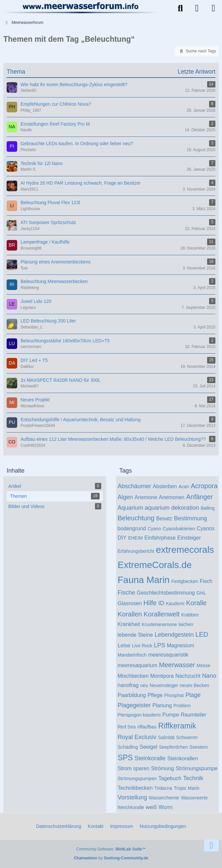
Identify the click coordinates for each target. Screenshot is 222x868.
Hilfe (150, 603)
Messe (203, 665)
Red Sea (127, 727)
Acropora (204, 486)
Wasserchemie (164, 798)
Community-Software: (111, 849)
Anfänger (199, 497)
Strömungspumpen (137, 779)
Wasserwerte (194, 798)
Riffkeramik (177, 726)
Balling (208, 508)
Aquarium (131, 508)
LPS (159, 645)
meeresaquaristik (168, 655)
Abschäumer (134, 486)
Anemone (146, 497)
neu (144, 685)
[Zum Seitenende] (211, 845)
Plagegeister (134, 705)
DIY (122, 538)
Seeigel (148, 747)
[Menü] (213, 8)
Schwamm (187, 737)
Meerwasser (177, 665)
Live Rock (142, 646)
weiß (151, 807)
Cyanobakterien (179, 529)
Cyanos (205, 528)
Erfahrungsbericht (136, 551)
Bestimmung (191, 518)
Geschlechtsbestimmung (166, 593)
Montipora (162, 676)
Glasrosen (130, 603)
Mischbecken (133, 676)
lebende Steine (135, 635)
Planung (162, 705)
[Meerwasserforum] (81, 8)
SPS (125, 758)
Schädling (128, 747)
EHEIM (135, 538)
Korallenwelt (162, 614)
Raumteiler (193, 715)
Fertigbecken (185, 581)
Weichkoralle (131, 807)
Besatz (164, 519)
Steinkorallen (183, 758)
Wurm (165, 807)
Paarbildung (132, 695)
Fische (127, 593)
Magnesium (180, 645)
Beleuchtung (136, 518)
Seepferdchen (173, 747)
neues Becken (194, 685)
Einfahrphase (160, 538)
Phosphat (174, 695)
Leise (124, 645)
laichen (186, 624)
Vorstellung (133, 797)
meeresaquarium (138, 665)
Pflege (155, 695)
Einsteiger (189, 538)
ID (161, 603)
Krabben (190, 615)
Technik (193, 778)
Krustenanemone (159, 624)
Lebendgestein (174, 635)
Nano (209, 676)
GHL (201, 593)
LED (202, 634)
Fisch (206, 581)
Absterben (165, 486)
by (111, 858)
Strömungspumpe (197, 768)
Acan (184, 487)
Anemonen (172, 497)
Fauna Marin (144, 580)
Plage (193, 695)
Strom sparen (134, 768)
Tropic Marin (186, 788)
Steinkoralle (150, 758)
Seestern (199, 747)
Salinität (166, 737)
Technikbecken (135, 788)
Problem (182, 706)
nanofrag (128, 685)
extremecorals (185, 550)
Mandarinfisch (132, 655)
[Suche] (180, 8)
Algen (125, 497)
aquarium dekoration (172, 508)
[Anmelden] (197, 8)
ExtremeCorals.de (155, 565)
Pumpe (171, 715)
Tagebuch (170, 778)
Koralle (196, 603)
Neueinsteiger (164, 685)
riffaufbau (147, 727)
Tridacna (163, 788)
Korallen (130, 614)
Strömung (163, 768)
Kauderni (175, 604)
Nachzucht (188, 676)
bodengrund (132, 528)
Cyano (154, 529)
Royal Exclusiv (137, 737)
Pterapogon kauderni (139, 715)
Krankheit (129, 624)
